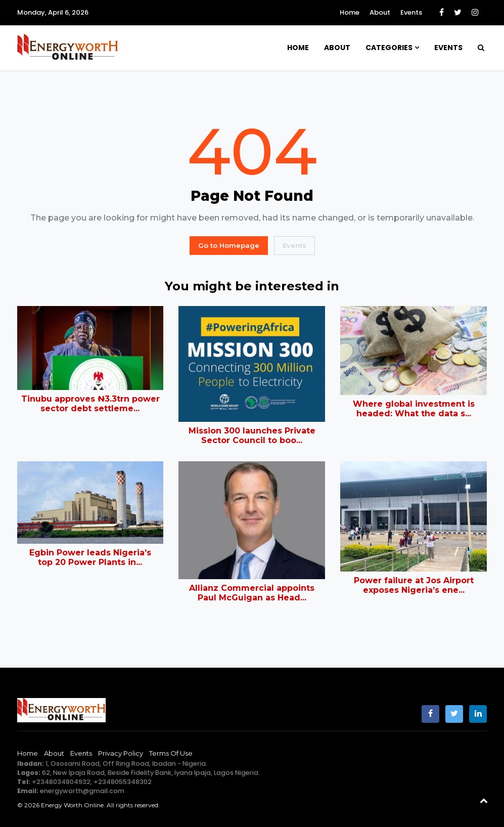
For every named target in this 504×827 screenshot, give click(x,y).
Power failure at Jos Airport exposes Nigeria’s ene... (414, 585)
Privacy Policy (121, 753)
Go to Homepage (229, 245)
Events (411, 12)
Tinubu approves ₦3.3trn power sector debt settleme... (90, 404)
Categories (389, 48)
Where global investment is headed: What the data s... (414, 409)
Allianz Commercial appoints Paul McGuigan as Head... (252, 593)
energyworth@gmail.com (82, 791)
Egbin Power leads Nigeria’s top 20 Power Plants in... (90, 557)
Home (350, 12)
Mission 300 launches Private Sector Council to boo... (252, 436)
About (380, 12)
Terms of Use (171, 753)
